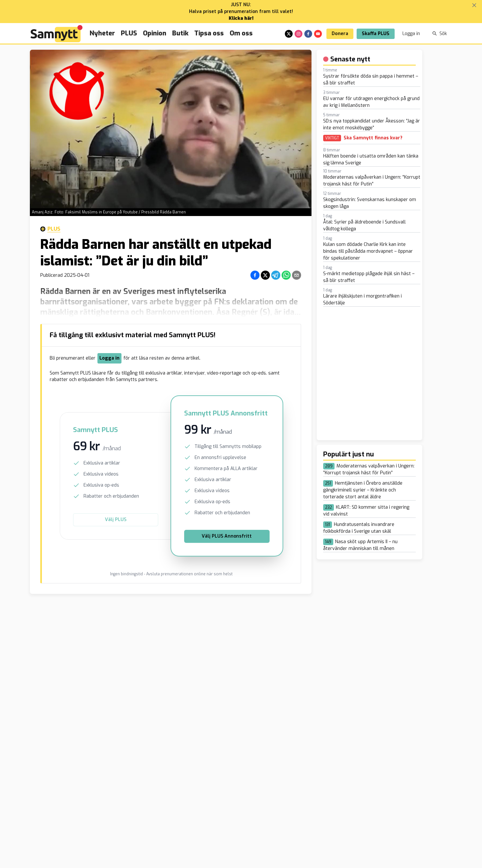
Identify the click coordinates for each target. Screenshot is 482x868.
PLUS (129, 33)
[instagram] (298, 34)
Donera (340, 34)
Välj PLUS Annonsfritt (227, 536)
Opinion (155, 33)
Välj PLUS (116, 520)
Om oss (241, 33)
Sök (440, 34)
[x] (289, 34)
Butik (180, 33)
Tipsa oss (209, 33)
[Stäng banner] (474, 5)
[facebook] (308, 34)
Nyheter (102, 33)
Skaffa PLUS (376, 34)
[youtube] (318, 34)
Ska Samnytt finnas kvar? (373, 138)
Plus (50, 229)
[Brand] (57, 34)
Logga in (411, 34)
